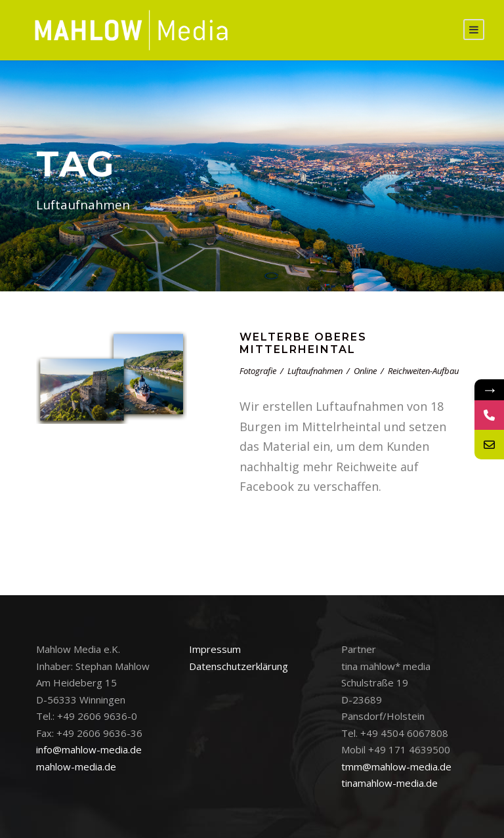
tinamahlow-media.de (389, 783)
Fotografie (258, 371)
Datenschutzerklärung (239, 666)
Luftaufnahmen (315, 371)
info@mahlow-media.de (89, 749)
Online (365, 371)
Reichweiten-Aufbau (423, 371)
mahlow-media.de (76, 766)
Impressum (215, 649)
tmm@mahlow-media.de (396, 766)
